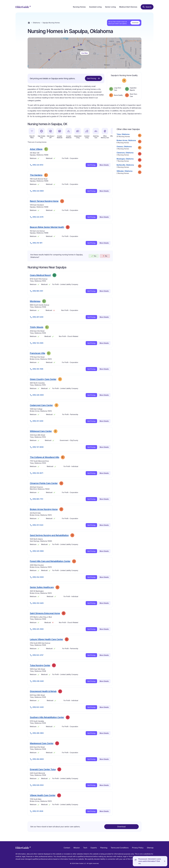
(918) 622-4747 (37, 655)
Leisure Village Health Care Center (46, 639)
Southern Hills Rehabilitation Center (47, 717)
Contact (67, 848)
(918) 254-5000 (37, 577)
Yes (94, 256)
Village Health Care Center (43, 795)
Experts (94, 848)
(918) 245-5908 (37, 551)
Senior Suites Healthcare (42, 587)
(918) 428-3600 (37, 395)
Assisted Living (95, 7)
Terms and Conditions (120, 848)
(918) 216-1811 (36, 243)
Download (135, 23)
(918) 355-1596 (37, 369)
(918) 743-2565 (37, 343)
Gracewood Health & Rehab (43, 691)
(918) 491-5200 (37, 317)
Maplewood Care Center (42, 743)
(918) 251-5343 (37, 525)
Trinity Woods (37, 327)
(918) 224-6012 (37, 165)
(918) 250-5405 (37, 603)
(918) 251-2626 (36, 811)
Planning (104, 848)
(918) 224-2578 (37, 217)
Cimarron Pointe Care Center (44, 483)
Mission (77, 848)
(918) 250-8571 (36, 473)
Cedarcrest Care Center (41, 405)
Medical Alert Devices (128, 7)
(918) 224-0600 (37, 191)
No (105, 256)
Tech (85, 848)
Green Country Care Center (43, 379)
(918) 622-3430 (37, 707)
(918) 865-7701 (36, 499)
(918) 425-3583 (37, 629)
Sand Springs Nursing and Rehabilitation (49, 535)
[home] (23, 7)
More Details (104, 165)
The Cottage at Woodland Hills (45, 457)
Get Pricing (94, 78)
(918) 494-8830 (37, 759)
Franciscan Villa (37, 353)
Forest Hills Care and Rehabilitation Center (50, 561)
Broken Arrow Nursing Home (44, 509)
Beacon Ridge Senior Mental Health (47, 227)
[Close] (165, 861)
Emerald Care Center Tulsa (43, 769)
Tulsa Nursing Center (40, 665)
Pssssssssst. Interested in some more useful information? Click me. (150, 861)
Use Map (84, 53)
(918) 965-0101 (36, 291)
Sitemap (150, 848)
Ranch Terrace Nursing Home (44, 201)
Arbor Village (36, 149)
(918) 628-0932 (37, 785)
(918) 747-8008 (37, 447)
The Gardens (36, 175)
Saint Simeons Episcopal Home (45, 613)
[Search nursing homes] (147, 7)
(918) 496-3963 (37, 733)
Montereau (35, 301)
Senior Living (110, 7)
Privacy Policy (138, 848)
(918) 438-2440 (37, 681)
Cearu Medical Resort (40, 275)
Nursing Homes (79, 7)
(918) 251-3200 (37, 421)
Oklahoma (36, 23)
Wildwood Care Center (41, 431)
